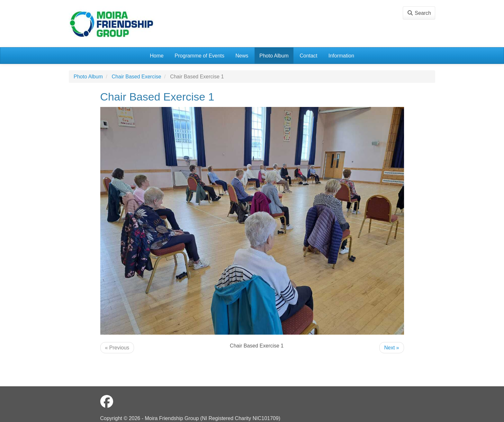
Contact (308, 56)
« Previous (117, 348)
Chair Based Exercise (137, 77)
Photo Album (274, 56)
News (242, 56)
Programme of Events (199, 56)
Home (157, 56)
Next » (392, 348)
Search (419, 13)
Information (341, 56)
